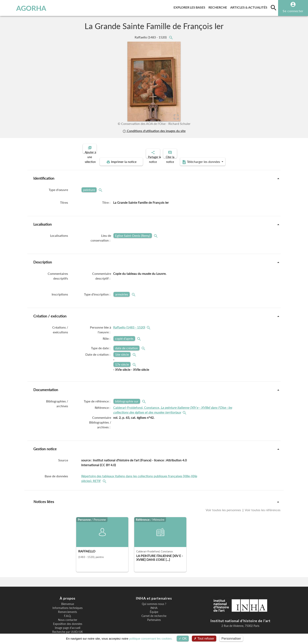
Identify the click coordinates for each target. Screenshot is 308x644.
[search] (273, 8)
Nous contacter (68, 606)
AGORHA (24, 8)
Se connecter (293, 11)
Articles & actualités (250, 7)
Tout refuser (204, 639)
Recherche (219, 7)
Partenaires (154, 606)
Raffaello (151, 37)
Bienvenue (68, 590)
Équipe (154, 598)
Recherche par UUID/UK (68, 618)
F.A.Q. (68, 602)
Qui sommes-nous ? (154, 590)
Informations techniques (68, 594)
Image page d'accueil (68, 614)
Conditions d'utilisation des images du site (154, 131)
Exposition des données (68, 610)
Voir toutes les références (262, 496)
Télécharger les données (245, 148)
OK (183, 639)
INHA (154, 594)
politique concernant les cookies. (151, 639)
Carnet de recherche (154, 602)
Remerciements (68, 598)
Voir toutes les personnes (224, 496)
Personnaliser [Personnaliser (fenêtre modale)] (231, 639)
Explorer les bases (190, 7)
